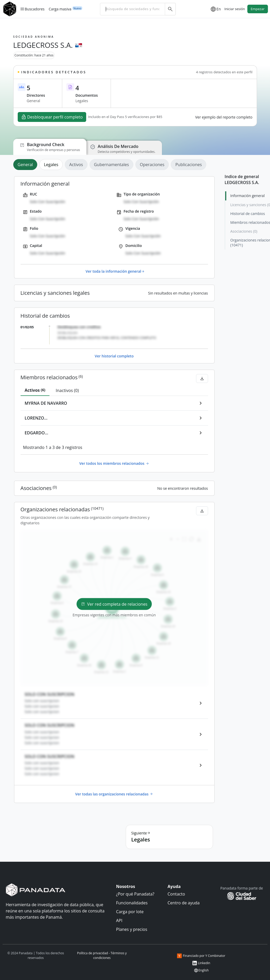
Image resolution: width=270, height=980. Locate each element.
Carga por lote (130, 912)
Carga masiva (60, 9)
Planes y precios (132, 929)
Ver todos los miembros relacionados (114, 463)
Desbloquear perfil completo (52, 117)
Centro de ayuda (184, 903)
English (201, 970)
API (119, 920)
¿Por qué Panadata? (135, 894)
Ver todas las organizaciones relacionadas (114, 794)
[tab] (26, 165)
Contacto (176, 894)
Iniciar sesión (235, 9)
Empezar (258, 9)
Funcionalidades (132, 903)
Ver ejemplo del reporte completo (224, 117)
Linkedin (201, 963)
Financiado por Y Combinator (201, 956)
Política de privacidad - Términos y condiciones (102, 955)
